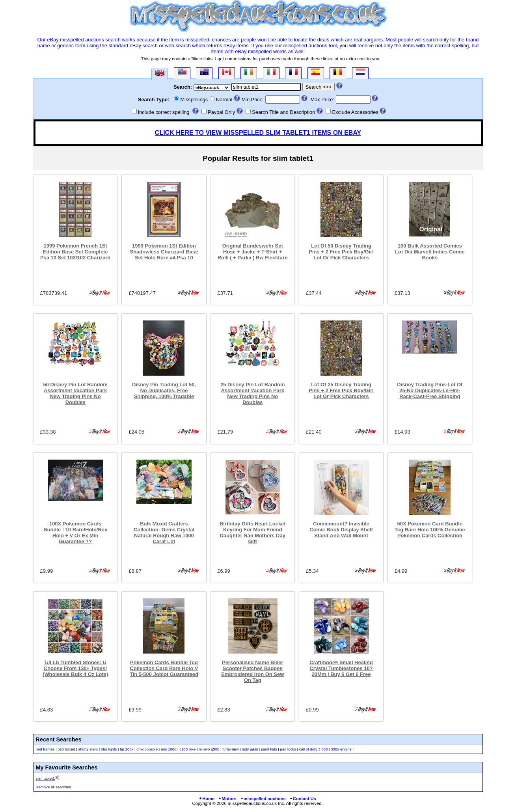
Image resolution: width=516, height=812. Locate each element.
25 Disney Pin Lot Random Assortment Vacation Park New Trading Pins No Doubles (252, 393)
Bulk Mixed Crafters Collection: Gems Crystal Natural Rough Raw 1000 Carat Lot (164, 533)
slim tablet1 (46, 778)
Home (207, 799)
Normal (224, 100)
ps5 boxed (66, 749)
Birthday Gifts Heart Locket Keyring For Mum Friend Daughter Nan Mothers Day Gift (253, 533)
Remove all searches (54, 787)
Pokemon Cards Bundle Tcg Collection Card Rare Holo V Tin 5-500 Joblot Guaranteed (164, 668)
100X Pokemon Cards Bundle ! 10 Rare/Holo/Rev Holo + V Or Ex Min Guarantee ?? (75, 533)
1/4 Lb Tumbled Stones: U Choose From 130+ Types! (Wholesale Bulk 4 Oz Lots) (75, 668)
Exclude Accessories (355, 112)
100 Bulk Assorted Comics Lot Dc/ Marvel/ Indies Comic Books (430, 252)
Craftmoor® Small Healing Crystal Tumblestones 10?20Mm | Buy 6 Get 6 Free (341, 668)
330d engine (341, 749)
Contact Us (303, 799)
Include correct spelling (164, 112)
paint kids (269, 749)
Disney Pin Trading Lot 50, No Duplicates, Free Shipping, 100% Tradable (164, 390)
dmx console (147, 749)
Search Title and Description (283, 112)
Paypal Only (221, 112)
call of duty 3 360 (314, 749)
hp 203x (127, 749)
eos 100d (169, 749)
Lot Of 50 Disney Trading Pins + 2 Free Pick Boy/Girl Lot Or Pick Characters (341, 252)
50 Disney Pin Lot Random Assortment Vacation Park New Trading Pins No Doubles (75, 393)
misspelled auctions (263, 799)
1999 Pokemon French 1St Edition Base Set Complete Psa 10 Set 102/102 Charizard (75, 252)
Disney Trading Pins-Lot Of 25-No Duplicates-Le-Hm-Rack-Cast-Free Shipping (430, 390)
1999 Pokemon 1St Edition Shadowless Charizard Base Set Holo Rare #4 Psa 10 (164, 252)
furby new (231, 749)
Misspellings (194, 100)
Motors (227, 799)
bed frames (45, 749)
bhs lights (109, 749)
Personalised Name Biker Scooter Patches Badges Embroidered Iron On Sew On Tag (252, 671)
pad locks (288, 749)
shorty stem (88, 749)
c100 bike (187, 749)
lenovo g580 (209, 749)
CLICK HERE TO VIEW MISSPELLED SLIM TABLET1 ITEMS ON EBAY (258, 133)
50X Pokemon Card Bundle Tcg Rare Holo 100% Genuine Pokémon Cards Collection (430, 530)
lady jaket (250, 749)
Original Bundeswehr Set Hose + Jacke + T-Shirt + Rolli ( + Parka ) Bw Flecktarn (253, 252)
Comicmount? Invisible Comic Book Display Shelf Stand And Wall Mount (341, 530)
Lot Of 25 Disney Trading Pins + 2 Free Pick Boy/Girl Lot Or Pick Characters (341, 390)
